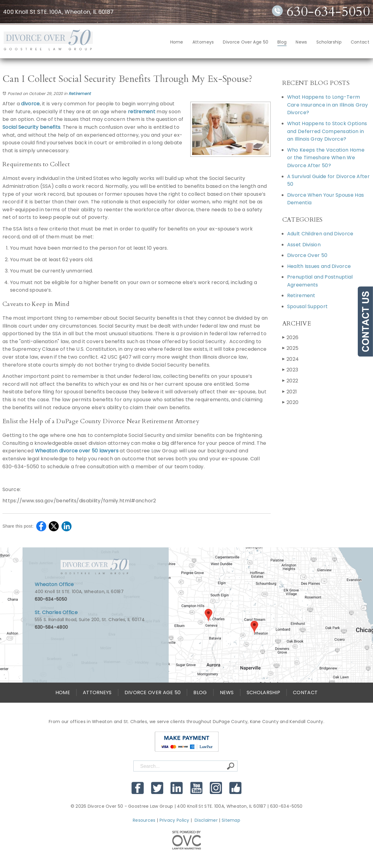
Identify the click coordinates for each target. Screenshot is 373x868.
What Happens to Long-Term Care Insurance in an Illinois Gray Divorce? (327, 105)
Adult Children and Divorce (320, 234)
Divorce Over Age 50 (246, 42)
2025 (290, 348)
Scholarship (329, 42)
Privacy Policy (174, 820)
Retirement (80, 94)
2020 (290, 402)
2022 (290, 381)
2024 (291, 359)
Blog (282, 42)
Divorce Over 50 (307, 255)
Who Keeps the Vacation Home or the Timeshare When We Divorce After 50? (326, 158)
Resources (144, 820)
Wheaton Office (54, 584)
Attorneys (203, 42)
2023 (290, 370)
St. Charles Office (56, 612)
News (301, 42)
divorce (30, 104)
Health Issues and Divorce (319, 266)
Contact (360, 42)
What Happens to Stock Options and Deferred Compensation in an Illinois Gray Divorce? (327, 131)
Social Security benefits (31, 127)
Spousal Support (308, 306)
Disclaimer (206, 820)
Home (177, 42)
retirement (142, 112)
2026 (290, 337)
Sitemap (231, 820)
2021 (290, 392)
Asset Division (304, 245)
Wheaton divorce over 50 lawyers (77, 451)
